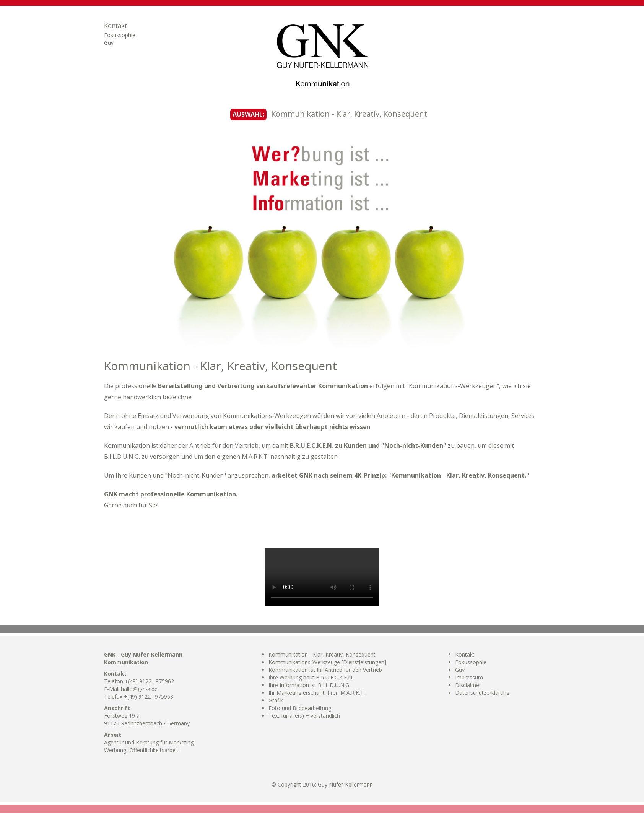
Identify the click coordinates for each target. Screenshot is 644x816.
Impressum (469, 677)
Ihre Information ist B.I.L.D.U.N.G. (309, 685)
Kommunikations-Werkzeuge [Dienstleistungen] (327, 662)
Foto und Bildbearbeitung (300, 708)
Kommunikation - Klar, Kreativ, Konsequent (322, 654)
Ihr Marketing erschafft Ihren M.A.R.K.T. (317, 693)
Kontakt (115, 26)
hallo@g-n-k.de (139, 689)
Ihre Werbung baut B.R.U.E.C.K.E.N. (311, 677)
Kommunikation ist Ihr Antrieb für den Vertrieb (325, 670)
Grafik (276, 700)
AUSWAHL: (248, 114)
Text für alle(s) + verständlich (304, 716)
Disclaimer (468, 685)
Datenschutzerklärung (482, 693)
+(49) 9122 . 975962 (149, 681)
